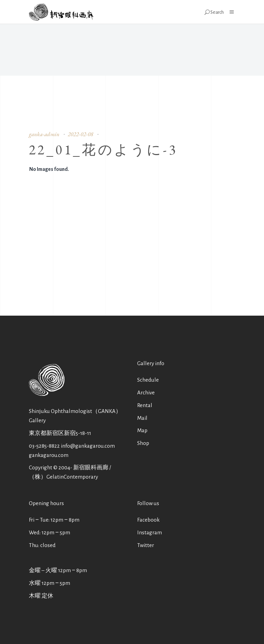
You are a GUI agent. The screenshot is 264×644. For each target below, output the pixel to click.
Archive (146, 392)
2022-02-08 (80, 134)
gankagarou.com (49, 455)
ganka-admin (44, 134)
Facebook (148, 520)
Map (142, 430)
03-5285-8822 (44, 446)
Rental (145, 405)
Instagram (150, 532)
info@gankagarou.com (88, 446)
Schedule (148, 380)
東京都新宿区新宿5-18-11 (60, 433)
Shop (143, 443)
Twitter (146, 545)
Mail (142, 418)
